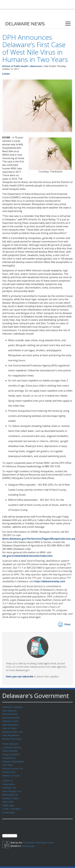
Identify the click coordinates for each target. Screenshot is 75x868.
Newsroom (36, 66)
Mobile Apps (9, 801)
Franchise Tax (9, 784)
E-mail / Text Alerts (12, 805)
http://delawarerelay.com (50, 581)
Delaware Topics (11, 794)
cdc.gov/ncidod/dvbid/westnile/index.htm (27, 556)
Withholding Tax (10, 791)
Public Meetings (10, 749)
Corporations (9, 781)
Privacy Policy (9, 769)
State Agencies (10, 710)
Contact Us (8, 777)
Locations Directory (12, 746)
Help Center (8, 798)
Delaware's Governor (13, 707)
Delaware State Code (13, 731)
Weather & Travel (11, 773)
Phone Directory (11, 742)
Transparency (9, 756)
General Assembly (12, 717)
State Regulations (11, 734)
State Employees (11, 724)
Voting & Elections (12, 752)
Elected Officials (11, 714)
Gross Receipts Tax (12, 788)
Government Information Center (39, 838)
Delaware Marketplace (14, 759)
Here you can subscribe (20, 676)
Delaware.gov (29, 841)
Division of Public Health (15, 66)
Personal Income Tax (13, 766)
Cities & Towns (10, 727)
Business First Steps (13, 737)
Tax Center (8, 762)
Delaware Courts (11, 720)
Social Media (8, 808)
